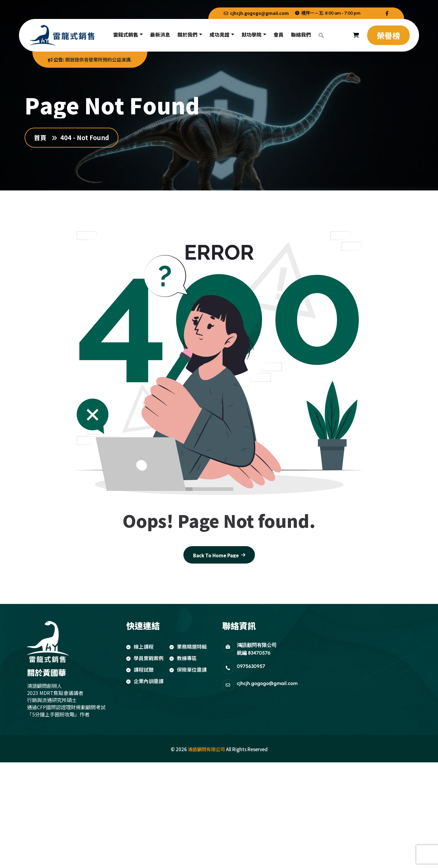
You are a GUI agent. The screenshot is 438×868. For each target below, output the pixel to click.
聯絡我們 (301, 34)
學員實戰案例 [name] (145, 658)
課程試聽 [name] (140, 669)
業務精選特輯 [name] (188, 646)
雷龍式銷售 (126, 34)
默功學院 (251, 34)
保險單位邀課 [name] (188, 669)
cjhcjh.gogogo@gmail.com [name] (256, 13)
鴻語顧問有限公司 (206, 749)
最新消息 (160, 34)
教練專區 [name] (183, 658)
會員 (279, 34)
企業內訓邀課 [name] (145, 681)
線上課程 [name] (140, 646)
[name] (387, 13)
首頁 (42, 138)
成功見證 (219, 34)
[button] (321, 35)
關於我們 (187, 34)
